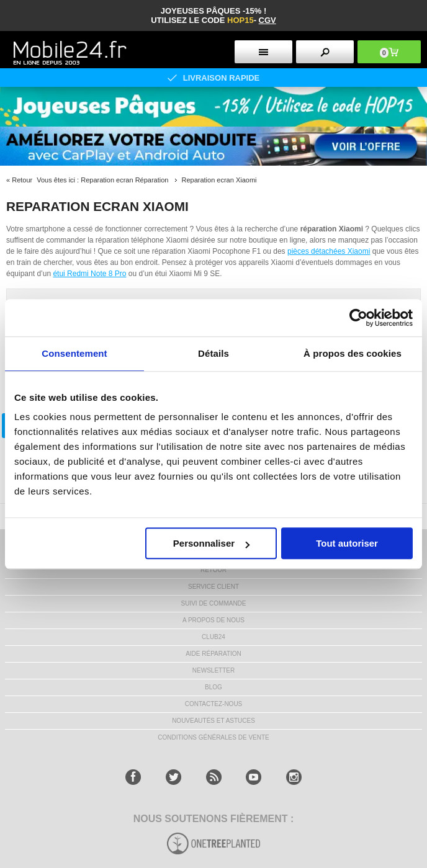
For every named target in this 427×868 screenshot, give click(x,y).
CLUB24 (213, 637)
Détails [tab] (213, 353)
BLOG (213, 687)
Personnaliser (211, 543)
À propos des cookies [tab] (353, 353)
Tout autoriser (347, 543)
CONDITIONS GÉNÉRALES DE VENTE (213, 737)
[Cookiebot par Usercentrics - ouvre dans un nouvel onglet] (358, 318)
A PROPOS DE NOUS (213, 620)
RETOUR (213, 570)
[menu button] (263, 52)
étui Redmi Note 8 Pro (89, 274)
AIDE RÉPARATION (213, 654)
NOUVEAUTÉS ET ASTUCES (213, 721)
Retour (22, 180)
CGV (267, 20)
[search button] (325, 52)
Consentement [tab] (74, 353)
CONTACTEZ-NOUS (214, 704)
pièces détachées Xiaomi (329, 251)
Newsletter (213, 670)
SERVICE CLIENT (213, 587)
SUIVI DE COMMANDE (213, 603)
